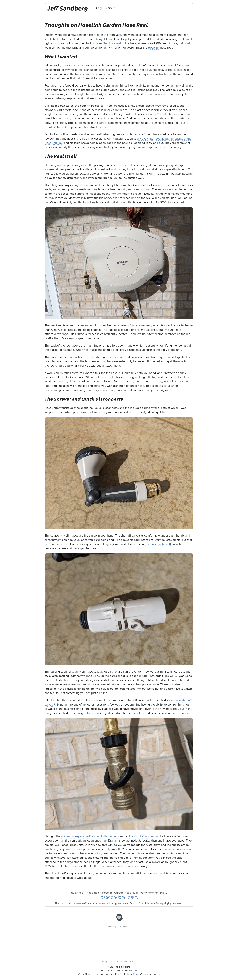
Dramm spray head (157, 544)
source (133, 962)
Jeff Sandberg (68, 8)
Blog (98, 8)
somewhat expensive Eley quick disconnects (90, 836)
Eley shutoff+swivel (142, 836)
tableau (133, 971)
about (111, 962)
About (110, 8)
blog (104, 962)
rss (118, 962)
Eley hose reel (112, 43)
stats (124, 962)
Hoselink (154, 48)
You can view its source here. (119, 897)
